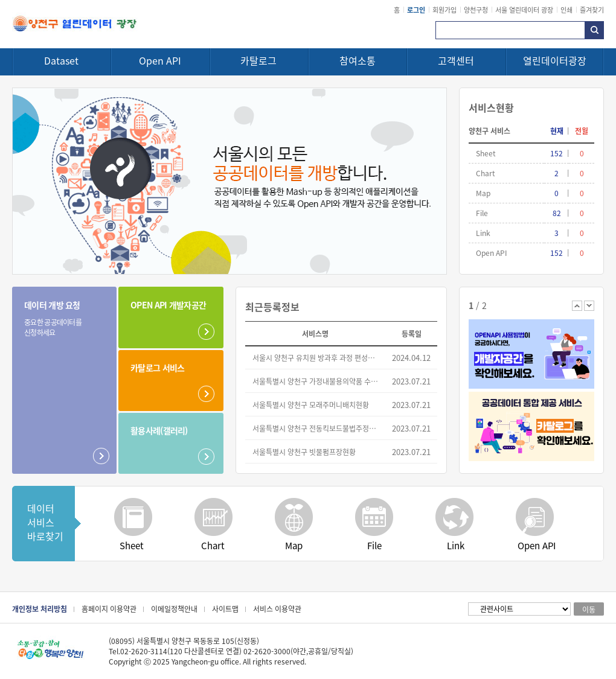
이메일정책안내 (174, 609)
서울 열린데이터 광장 (524, 10)
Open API (537, 545)
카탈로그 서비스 (157, 368)
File (374, 545)
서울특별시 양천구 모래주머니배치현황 (311, 405)
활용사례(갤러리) (159, 430)
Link (456, 545)
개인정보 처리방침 (40, 609)
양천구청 (476, 10)
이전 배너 (577, 306)
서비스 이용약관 (277, 609)
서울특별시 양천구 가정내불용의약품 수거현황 (316, 381)
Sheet (132, 545)
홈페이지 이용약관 (109, 609)
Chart (213, 545)
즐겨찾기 (592, 10)
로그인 (416, 10)
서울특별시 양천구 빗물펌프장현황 (304, 452)
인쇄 (566, 10)
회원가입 (444, 10)
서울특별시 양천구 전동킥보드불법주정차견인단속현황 (316, 428)
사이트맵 (225, 609)
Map (294, 545)
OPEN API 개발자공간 (168, 305)
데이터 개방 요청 (56, 318)
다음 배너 (589, 306)
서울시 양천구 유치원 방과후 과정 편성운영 (316, 358)
